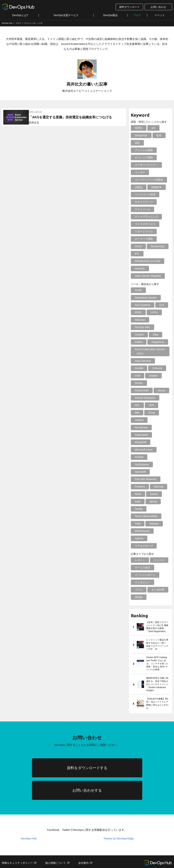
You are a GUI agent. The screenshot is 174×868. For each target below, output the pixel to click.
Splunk (153, 479)
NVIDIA (139, 450)
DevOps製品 (111, 15)
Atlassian (140, 320)
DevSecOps (157, 246)
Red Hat (158, 472)
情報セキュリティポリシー (17, 848)
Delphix (153, 376)
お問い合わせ (158, 7)
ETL (137, 254)
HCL (137, 405)
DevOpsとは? (20, 15)
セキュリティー (143, 202)
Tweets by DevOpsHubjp (118, 824)
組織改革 (156, 187)
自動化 (138, 187)
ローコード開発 (143, 239)
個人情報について (55, 848)
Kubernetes (141, 427)
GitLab (138, 390)
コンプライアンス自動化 (149, 180)
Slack (138, 479)
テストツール (142, 209)
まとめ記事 (157, 575)
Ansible (139, 368)
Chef (137, 376)
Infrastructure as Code (147, 261)
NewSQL (140, 269)
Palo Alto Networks (145, 464)
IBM (137, 413)
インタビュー (142, 567)
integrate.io (157, 342)
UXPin (153, 312)
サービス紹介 (142, 553)
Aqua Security (142, 361)
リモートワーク (143, 232)
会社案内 (83, 848)
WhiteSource (142, 516)
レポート (140, 545)
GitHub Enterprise (145, 398)
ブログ (137, 15)
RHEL (138, 312)
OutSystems (158, 450)
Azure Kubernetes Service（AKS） (149, 351)
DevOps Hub (29, 824)
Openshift (140, 457)
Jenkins (139, 420)
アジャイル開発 (143, 150)
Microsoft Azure (143, 442)
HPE (151, 405)
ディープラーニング (146, 217)
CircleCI (139, 335)
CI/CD (138, 246)
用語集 (138, 582)
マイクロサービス (145, 224)
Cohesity (156, 368)
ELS (161, 305)
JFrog (151, 413)
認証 (137, 143)
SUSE (138, 290)
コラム (138, 575)
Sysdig (138, 494)
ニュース (158, 545)
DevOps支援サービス (66, 15)
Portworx (140, 472)
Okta (155, 335)
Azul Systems (142, 305)
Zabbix (138, 342)
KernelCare (158, 420)
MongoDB (140, 435)
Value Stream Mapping (147, 276)
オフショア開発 (143, 158)
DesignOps (141, 135)
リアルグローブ (143, 531)
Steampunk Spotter (146, 298)
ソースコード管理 (145, 195)
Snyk (137, 487)
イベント (160, 15)
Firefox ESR (158, 383)
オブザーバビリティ (146, 165)
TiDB (137, 509)
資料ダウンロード (129, 7)
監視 (158, 135)
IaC (153, 128)
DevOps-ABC (142, 327)
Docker (139, 383)
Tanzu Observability (146, 501)
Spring (152, 487)
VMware (153, 509)
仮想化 (138, 128)
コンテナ (140, 172)
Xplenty (139, 524)
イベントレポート (145, 560)
